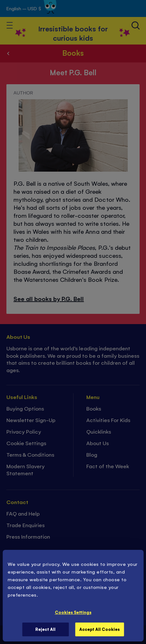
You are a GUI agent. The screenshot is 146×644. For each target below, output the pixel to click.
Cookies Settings (73, 612)
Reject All (45, 629)
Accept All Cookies (99, 629)
